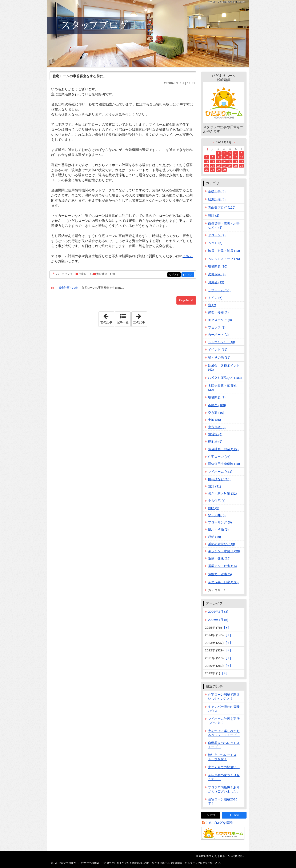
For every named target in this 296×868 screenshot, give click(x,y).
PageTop (185, 300)
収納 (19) (215, 537)
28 (212, 170)
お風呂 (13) (216, 282)
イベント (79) (218, 349)
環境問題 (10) (218, 266)
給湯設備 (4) (217, 199)
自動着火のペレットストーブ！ (224, 745)
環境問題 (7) (217, 397)
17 (230, 161)
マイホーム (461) (220, 472)
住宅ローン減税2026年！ (223, 801)
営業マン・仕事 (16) (222, 566)
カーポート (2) (218, 335)
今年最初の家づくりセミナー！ (224, 777)
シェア (189, 275)
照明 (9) (214, 508)
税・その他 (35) (219, 357)
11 (236, 157)
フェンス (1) (217, 327)
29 (218, 170)
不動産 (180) (217, 405)
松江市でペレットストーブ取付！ (222, 757)
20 (207, 166)
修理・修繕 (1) (218, 312)
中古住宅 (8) (217, 427)
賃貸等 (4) (215, 434)
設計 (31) (215, 486)
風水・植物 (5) (218, 529)
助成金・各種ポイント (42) (224, 367)
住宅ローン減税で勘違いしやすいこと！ (224, 696)
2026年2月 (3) (218, 612)
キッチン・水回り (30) (224, 551)
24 (230, 166)
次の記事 (140, 318)
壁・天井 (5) (217, 515)
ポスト (176, 275)
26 (241, 166)
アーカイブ (214, 603)
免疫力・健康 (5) (220, 574)
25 (236, 166)
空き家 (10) (216, 413)
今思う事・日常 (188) (223, 582)
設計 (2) (214, 215)
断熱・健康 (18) (219, 558)
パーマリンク (64, 274)
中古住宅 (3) (217, 501)
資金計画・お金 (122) (223, 449)
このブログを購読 (219, 823)
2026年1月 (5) (218, 620)
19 (241, 161)
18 (236, 161)
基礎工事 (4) (217, 191)
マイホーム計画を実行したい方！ (224, 721)
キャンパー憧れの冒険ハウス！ (224, 709)
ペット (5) (215, 243)
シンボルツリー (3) (221, 342)
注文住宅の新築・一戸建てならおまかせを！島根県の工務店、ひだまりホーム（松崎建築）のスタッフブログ (148, 34)
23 (224, 166)
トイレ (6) (215, 298)
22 (218, 166)
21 (212, 166)
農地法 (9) (215, 441)
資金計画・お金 (106, 274)
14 (212, 161)
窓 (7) (212, 305)
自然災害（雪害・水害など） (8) (224, 225)
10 (230, 157)
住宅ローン (85, 274)
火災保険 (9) (217, 274)
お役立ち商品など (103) (225, 378)
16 (224, 161)
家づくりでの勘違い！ (224, 767)
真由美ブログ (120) (222, 207)
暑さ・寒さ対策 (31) (222, 493)
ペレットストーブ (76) (224, 259)
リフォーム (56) (219, 290)
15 (218, 161)
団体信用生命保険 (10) (224, 464)
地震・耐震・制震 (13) (224, 251)
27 (207, 170)
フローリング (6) (220, 522)
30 (224, 170)
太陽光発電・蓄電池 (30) (222, 388)
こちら (188, 256)
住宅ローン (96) (219, 457)
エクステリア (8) (220, 320)
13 (207, 161)
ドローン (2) (217, 235)
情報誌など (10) (219, 479)
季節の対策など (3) (221, 544)
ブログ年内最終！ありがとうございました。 (224, 789)
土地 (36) (215, 420)
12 (241, 157)
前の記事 (107, 318)
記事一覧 (123, 322)
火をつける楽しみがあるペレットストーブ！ (224, 733)
